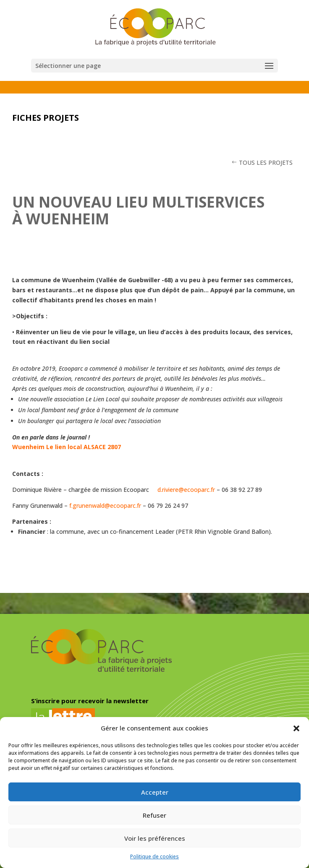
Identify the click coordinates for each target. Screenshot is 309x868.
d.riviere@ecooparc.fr (186, 490)
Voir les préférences (155, 838)
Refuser (154, 815)
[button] (296, 728)
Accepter (155, 792)
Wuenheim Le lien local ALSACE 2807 (67, 447)
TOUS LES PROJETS (266, 162)
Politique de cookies (154, 856)
